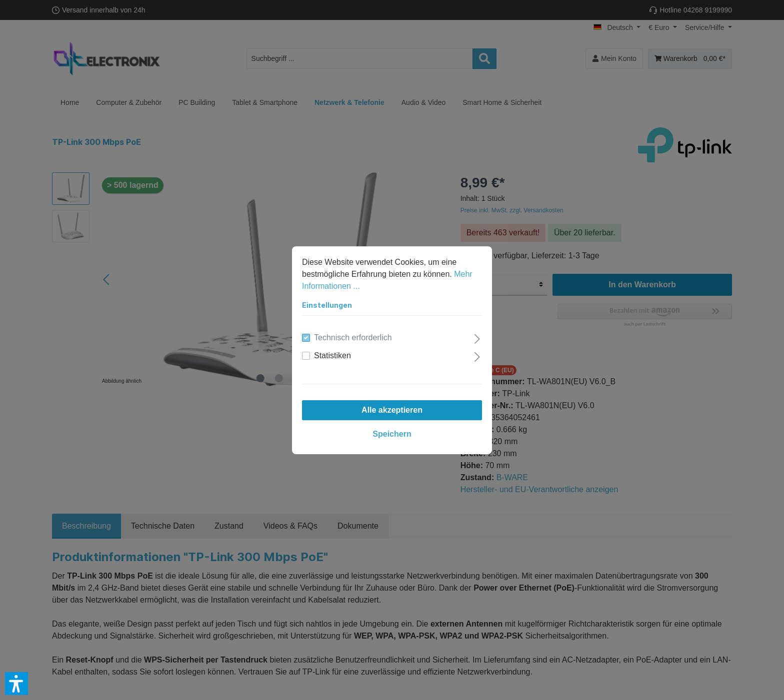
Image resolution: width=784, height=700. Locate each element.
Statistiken (332, 355)
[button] (16, 684)
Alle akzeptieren (392, 410)
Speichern (392, 434)
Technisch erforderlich (353, 338)
